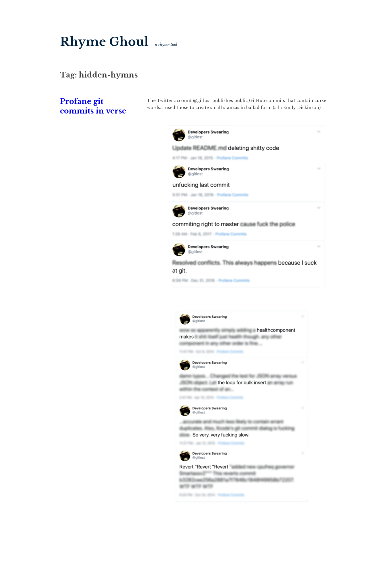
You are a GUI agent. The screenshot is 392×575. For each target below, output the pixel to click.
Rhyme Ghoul (104, 42)
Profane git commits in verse (93, 106)
